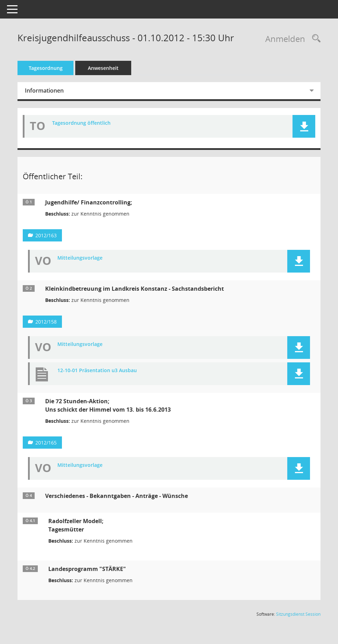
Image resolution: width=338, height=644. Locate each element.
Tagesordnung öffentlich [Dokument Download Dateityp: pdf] (91, 123)
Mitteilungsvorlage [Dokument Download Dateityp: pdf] (90, 258)
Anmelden (285, 39)
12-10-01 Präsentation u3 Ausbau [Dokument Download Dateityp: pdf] (107, 371)
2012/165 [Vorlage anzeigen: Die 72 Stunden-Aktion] (56, 443)
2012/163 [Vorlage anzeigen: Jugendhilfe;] (56, 235)
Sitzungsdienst (298, 614)
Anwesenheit (113, 68)
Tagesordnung (55, 68)
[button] (304, 126)
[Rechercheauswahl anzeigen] (315, 39)
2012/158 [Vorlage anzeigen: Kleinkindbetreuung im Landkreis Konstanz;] (56, 322)
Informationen (54, 91)
